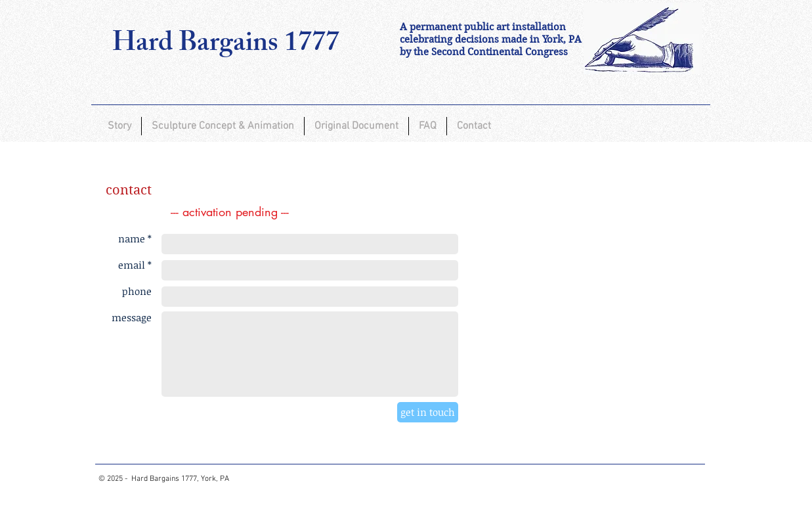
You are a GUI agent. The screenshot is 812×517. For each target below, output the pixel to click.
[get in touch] (428, 412)
